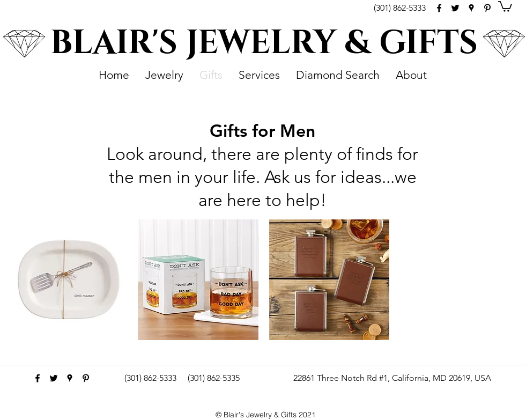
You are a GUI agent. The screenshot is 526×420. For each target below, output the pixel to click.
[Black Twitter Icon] (455, 8)
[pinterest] (487, 8)
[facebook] (439, 8)
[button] (505, 6)
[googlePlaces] (471, 8)
